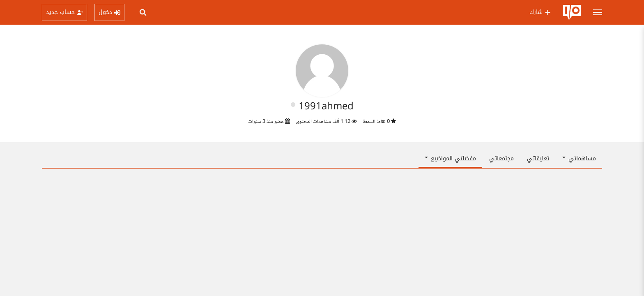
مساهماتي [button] (579, 158)
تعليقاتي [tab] (538, 158)
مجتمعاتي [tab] (501, 158)
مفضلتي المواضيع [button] (450, 158)
